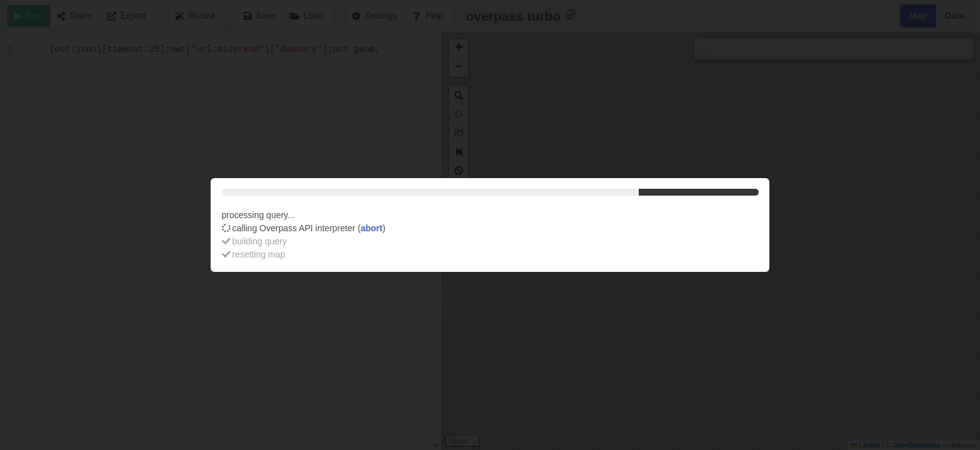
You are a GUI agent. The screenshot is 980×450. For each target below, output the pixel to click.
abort (372, 228)
